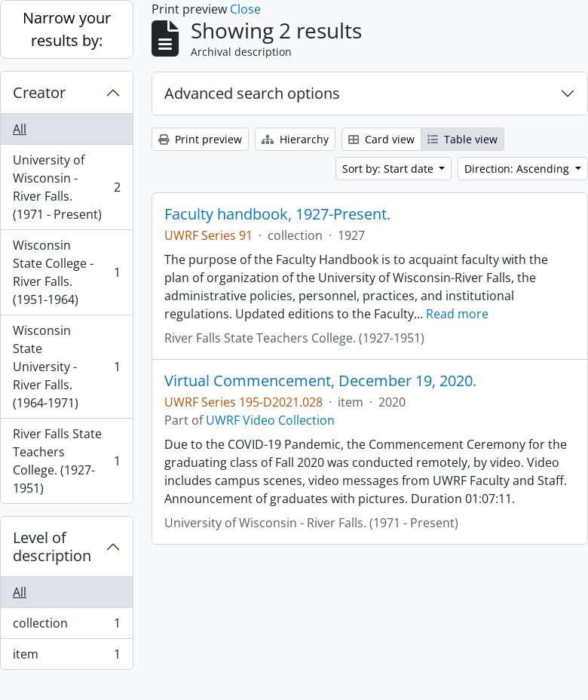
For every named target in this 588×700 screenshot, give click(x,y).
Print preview (200, 139)
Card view (381, 139)
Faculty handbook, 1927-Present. (277, 214)
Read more (457, 314)
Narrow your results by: (67, 29)
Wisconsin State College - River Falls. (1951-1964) (66, 272)
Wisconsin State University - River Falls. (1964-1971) (66, 367)
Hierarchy (295, 139)
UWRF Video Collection (270, 420)
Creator (39, 92)
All (20, 129)
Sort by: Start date (389, 169)
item (66, 657)
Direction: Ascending (518, 169)
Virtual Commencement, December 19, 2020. (320, 381)
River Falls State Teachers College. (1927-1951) (66, 461)
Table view (462, 139)
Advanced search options (252, 93)
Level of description (52, 546)
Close (245, 9)
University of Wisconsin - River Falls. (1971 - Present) (66, 187)
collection (66, 626)
